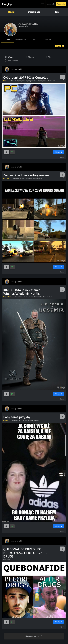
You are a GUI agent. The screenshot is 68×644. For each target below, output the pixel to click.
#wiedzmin (26, 297)
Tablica (7, 39)
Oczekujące (34, 12)
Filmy (50, 57)
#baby (25, 420)
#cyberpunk (21, 81)
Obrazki (31, 57)
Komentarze (13, 61)
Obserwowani (21, 39)
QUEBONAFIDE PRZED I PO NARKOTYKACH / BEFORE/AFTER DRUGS (26, 553)
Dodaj (11, 12)
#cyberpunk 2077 (44, 81)
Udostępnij (58, 152)
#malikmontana (34, 420)
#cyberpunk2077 (31, 81)
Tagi (34, 39)
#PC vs (53, 81)
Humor (6, 420)
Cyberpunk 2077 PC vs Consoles (26, 78)
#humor (23, 178)
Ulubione (47, 39)
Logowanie (51, 4)
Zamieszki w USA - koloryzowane (26, 175)
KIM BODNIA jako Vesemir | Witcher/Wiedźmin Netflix (22, 292)
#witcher (34, 297)
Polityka (6, 178)
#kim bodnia (48, 297)
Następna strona (34, 636)
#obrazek (13, 81)
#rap (21, 420)
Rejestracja (61, 4)
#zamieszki (39, 178)
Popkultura (7, 297)
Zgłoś (62, 157)
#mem (28, 178)
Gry (4, 81)
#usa (33, 178)
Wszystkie (12, 57)
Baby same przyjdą (17, 417)
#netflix (40, 297)
